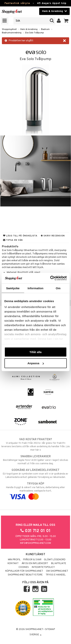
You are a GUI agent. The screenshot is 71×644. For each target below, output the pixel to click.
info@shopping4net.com (35, 543)
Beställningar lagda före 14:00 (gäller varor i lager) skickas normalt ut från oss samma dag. (35, 460)
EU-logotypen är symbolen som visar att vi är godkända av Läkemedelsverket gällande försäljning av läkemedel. (35, 474)
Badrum (45, 29)
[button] (66, 21)
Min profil (14, 560)
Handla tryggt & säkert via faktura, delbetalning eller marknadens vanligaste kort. (35, 490)
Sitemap (50, 629)
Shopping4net (9, 29)
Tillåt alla (36, 352)
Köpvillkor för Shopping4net (24, 571)
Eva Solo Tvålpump (34, 33)
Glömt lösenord (55, 560)
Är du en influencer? (35, 563)
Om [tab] (58, 288)
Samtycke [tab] (13, 288)
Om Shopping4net (57, 571)
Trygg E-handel (56, 575)
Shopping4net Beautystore (25, 575)
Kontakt (13, 563)
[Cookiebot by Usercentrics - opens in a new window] (51, 278)
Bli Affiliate (59, 563)
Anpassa (36, 363)
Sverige (35, 635)
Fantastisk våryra (17, 3)
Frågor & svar (32, 560)
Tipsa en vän (13, 240)
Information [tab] (36, 288)
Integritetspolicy (43, 567)
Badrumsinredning (12, 33)
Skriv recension (53, 236)
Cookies (24, 567)
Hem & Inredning (29, 29)
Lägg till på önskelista (20, 236)
